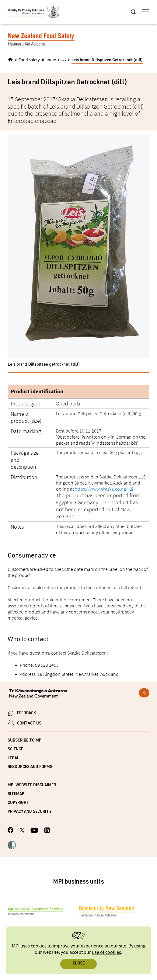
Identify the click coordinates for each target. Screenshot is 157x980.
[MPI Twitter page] (22, 831)
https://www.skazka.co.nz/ (102, 489)
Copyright (18, 803)
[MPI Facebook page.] (11, 831)
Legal (13, 758)
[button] (12, 846)
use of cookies (106, 952)
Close (79, 964)
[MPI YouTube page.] (34, 831)
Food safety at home (37, 60)
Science (15, 750)
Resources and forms (30, 767)
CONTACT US (29, 724)
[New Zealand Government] (78, 694)
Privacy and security (30, 812)
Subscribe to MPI (25, 741)
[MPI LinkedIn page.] (47, 831)
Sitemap (16, 794)
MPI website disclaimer (32, 785)
